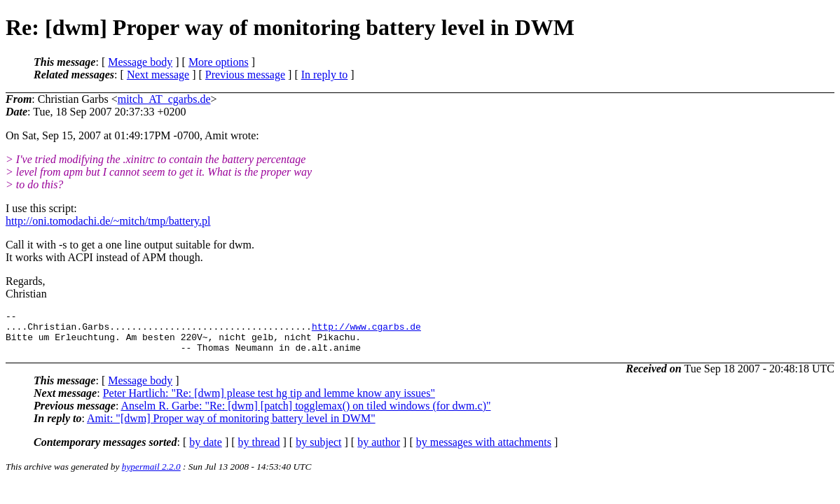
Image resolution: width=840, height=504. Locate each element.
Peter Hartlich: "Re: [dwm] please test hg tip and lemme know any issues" (269, 401)
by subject (318, 450)
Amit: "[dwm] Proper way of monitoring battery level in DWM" (231, 427)
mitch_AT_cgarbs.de (164, 99)
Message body (140, 62)
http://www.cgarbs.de (366, 330)
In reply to (325, 75)
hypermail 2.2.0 (151, 475)
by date (206, 450)
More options (219, 62)
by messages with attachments (484, 450)
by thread (259, 450)
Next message (158, 75)
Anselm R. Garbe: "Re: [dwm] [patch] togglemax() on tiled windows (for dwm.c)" (305, 414)
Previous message (245, 75)
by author (379, 450)
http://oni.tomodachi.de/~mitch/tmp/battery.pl (108, 221)
